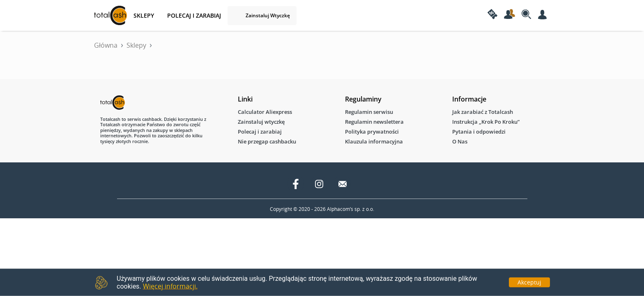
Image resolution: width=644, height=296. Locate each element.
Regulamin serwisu (369, 112)
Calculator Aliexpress (265, 112)
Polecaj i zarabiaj (194, 15)
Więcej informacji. (170, 286)
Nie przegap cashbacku (267, 141)
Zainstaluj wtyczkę (268, 15)
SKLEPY (144, 15)
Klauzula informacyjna (374, 141)
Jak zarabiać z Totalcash (483, 112)
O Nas (460, 141)
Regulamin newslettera (374, 122)
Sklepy (136, 45)
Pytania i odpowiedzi (479, 132)
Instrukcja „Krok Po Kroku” (486, 122)
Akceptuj (529, 282)
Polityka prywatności (372, 132)
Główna (106, 45)
